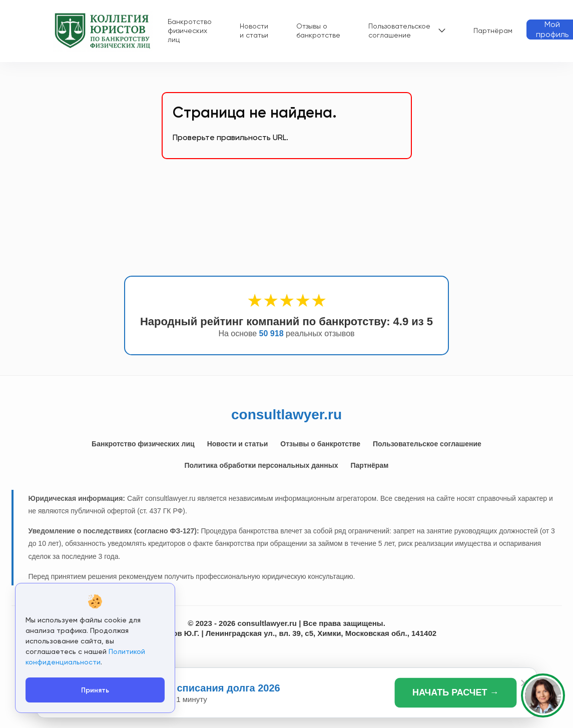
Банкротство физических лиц (190, 31)
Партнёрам (493, 31)
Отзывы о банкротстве (318, 31)
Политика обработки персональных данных (261, 465)
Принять (95, 690)
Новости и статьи (254, 31)
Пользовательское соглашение (399, 31)
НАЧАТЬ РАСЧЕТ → (456, 692)
